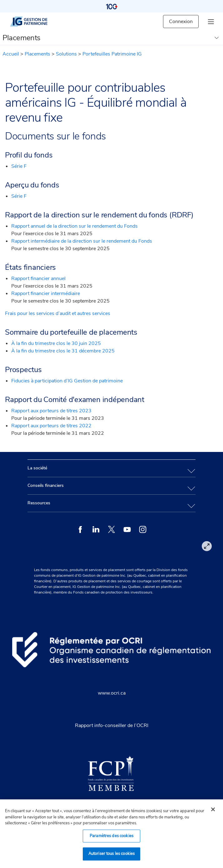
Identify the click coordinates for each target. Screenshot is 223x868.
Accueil (11, 54)
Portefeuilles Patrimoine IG (112, 54)
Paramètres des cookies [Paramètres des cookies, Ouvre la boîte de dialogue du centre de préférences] (111, 836)
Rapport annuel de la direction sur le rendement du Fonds (74, 226)
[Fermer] (213, 809)
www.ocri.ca (112, 693)
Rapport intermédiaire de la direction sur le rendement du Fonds (82, 241)
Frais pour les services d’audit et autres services (58, 313)
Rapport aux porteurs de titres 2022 (51, 426)
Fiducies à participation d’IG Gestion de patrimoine (67, 381)
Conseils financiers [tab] (46, 485)
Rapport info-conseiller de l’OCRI (112, 725)
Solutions (66, 54)
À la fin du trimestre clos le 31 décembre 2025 (63, 351)
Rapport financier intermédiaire (46, 293)
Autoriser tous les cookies (111, 854)
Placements (37, 54)
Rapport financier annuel (38, 279)
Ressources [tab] (39, 503)
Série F (19, 166)
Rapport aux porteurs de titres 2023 (51, 411)
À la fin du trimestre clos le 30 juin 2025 (56, 343)
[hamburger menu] (211, 22)
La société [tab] (37, 468)
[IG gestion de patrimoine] (34, 22)
